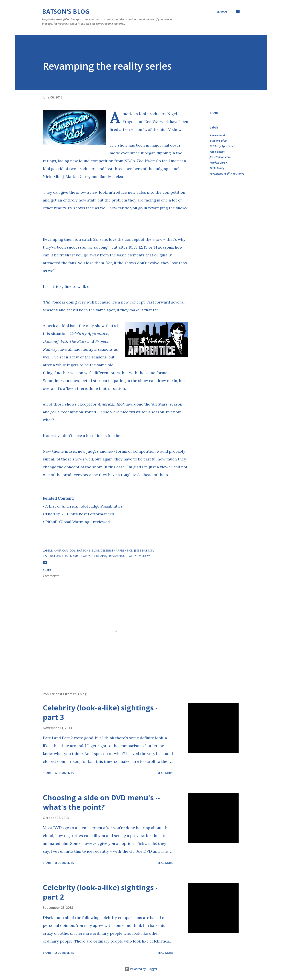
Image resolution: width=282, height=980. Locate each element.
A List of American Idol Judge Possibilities (84, 506)
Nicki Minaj (217, 168)
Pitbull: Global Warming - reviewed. (78, 522)
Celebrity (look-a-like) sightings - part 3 (100, 712)
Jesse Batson (218, 152)
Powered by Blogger (141, 969)
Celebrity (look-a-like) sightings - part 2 (100, 892)
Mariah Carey (218, 163)
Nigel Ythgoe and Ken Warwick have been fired (149, 122)
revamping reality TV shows (227, 174)
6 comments (65, 773)
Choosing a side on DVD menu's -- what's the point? (101, 802)
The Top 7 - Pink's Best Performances (80, 514)
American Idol (134, 114)
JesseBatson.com (220, 157)
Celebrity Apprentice (89, 333)
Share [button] (214, 113)
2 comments (65, 953)
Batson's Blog (66, 11)
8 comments (65, 863)
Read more (165, 773)
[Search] (222, 12)
